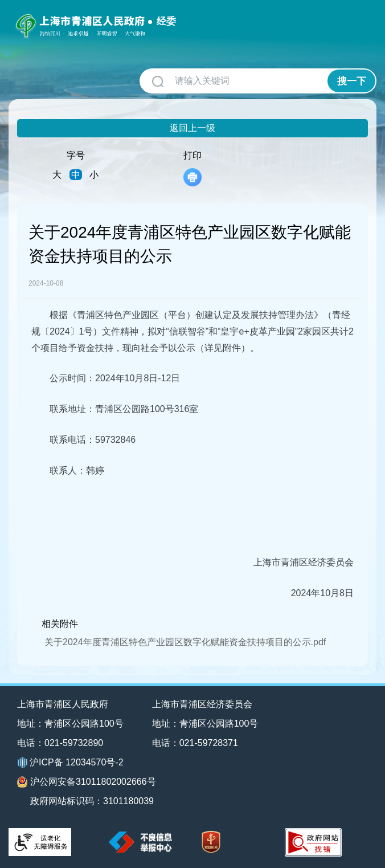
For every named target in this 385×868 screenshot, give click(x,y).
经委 (166, 21)
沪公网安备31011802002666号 (87, 782)
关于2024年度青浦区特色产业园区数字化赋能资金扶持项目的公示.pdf (185, 642)
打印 (192, 168)
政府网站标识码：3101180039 (92, 801)
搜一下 (352, 81)
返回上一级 (192, 128)
